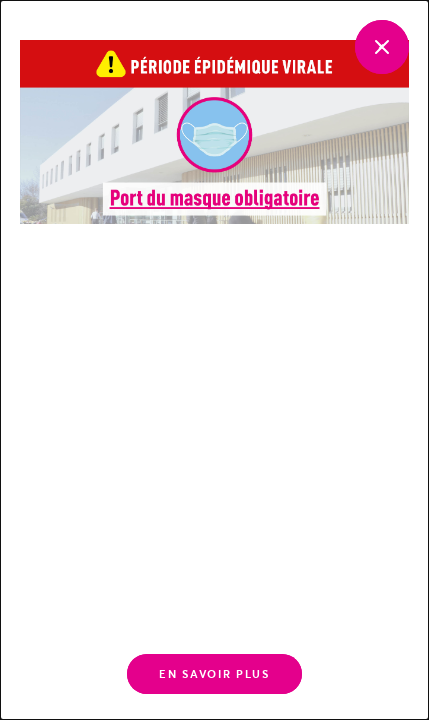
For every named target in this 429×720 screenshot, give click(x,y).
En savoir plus (214, 674)
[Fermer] (382, 47)
